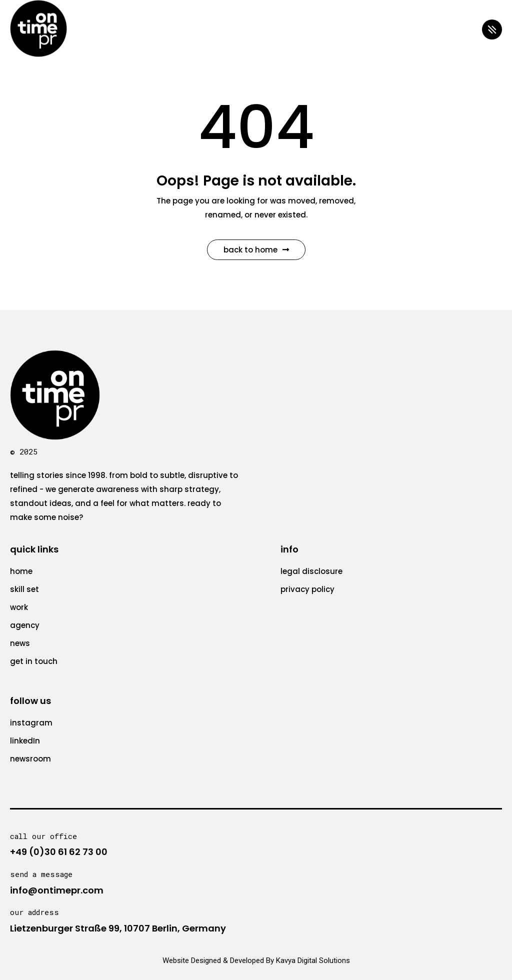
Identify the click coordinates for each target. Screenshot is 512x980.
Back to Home (256, 250)
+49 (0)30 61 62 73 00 (59, 852)
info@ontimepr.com (57, 890)
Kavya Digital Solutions (313, 960)
